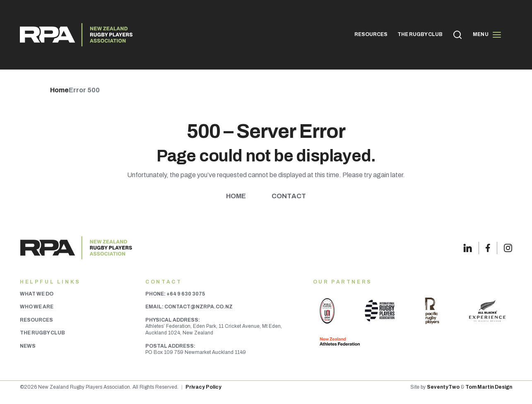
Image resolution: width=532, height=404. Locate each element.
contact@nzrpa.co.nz (199, 307)
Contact (289, 196)
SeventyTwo (443, 387)
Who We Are (37, 307)
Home (236, 196)
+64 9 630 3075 (186, 294)
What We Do (37, 294)
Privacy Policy (203, 387)
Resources (36, 320)
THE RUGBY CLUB (420, 34)
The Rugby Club (42, 333)
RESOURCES (371, 34)
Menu (487, 35)
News (28, 346)
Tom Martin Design (489, 387)
